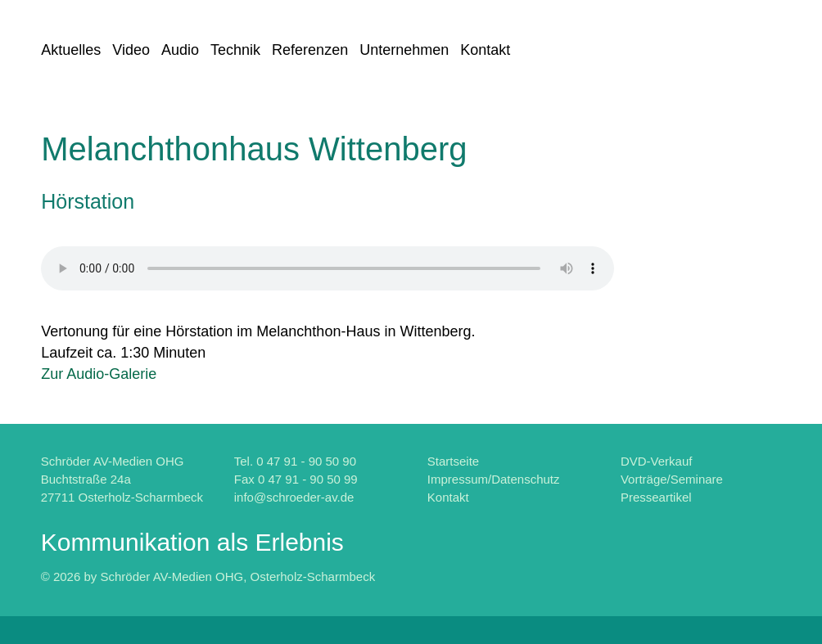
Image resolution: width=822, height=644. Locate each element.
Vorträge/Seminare (672, 479)
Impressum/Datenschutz (494, 479)
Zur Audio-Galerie (99, 374)
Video (131, 50)
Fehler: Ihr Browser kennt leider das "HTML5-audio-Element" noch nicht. (327, 268)
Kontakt (485, 50)
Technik (235, 50)
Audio (180, 50)
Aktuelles (71, 50)
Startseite (453, 461)
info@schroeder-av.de (294, 497)
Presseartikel (656, 497)
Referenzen (310, 50)
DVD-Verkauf (657, 461)
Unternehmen (404, 50)
